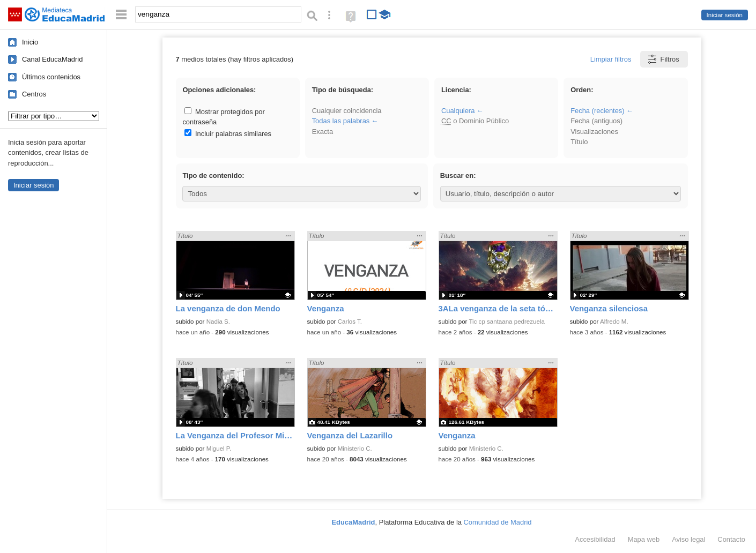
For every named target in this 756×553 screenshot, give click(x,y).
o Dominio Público (475, 121)
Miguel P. (219, 449)
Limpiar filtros (611, 59)
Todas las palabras (341, 121)
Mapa (644, 539)
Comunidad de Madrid (498, 522)
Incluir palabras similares (228, 134)
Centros (34, 94)
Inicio (30, 42)
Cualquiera (458, 111)
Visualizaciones (594, 132)
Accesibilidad (595, 539)
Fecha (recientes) (597, 111)
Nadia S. (218, 322)
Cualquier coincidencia (347, 111)
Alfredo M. (614, 322)
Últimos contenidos (51, 77)
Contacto (731, 539)
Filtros (663, 59)
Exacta (323, 132)
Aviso (688, 539)
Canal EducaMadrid (52, 59)
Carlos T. (350, 322)
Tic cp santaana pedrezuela (506, 322)
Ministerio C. (355, 449)
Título (579, 142)
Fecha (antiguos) (596, 121)
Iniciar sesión (725, 15)
